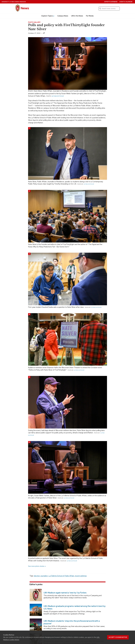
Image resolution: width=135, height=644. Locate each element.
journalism (44, 576)
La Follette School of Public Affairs (61, 576)
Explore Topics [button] (48, 16)
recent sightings (81, 576)
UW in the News (77, 16)
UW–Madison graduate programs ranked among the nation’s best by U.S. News (74, 607)
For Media (90, 16)
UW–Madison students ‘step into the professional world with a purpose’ (72, 622)
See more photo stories (36, 566)
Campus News (63, 16)
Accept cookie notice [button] (118, 637)
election (37, 576)
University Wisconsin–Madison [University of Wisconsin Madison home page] (14, 2)
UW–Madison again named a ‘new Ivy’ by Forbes (65, 593)
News (25, 8)
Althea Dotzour (58, 96)
